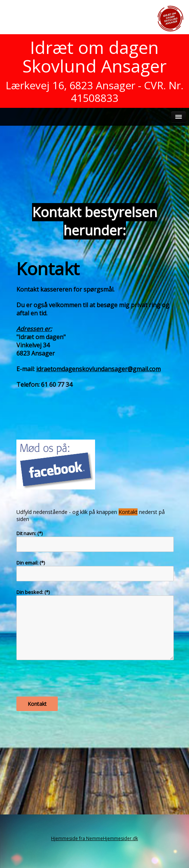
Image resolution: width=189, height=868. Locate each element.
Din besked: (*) (33, 592)
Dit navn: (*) (29, 533)
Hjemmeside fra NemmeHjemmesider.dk (94, 838)
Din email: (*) (31, 563)
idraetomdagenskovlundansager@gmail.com (98, 369)
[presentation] (73, 682)
